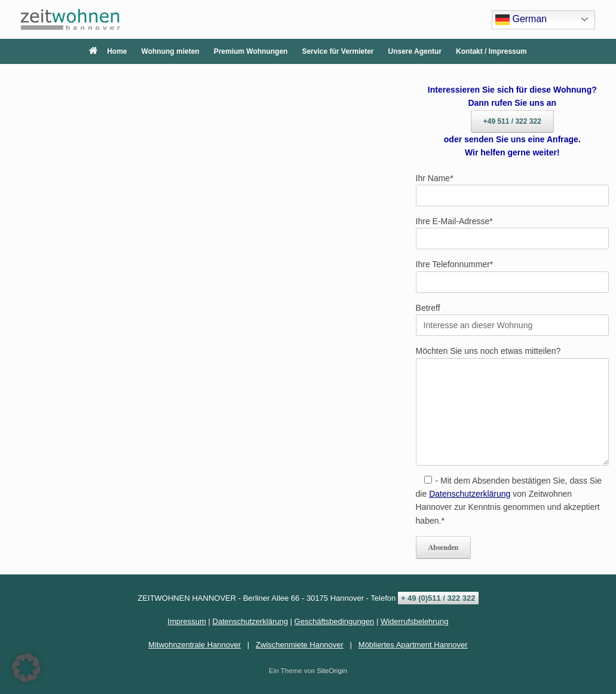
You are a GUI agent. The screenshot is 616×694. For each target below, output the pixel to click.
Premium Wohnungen (251, 51)
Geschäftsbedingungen (335, 621)
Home (108, 51)
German (521, 20)
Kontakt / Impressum (491, 51)
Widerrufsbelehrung (414, 621)
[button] (26, 668)
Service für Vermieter (338, 51)
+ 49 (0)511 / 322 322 (438, 598)
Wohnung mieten (171, 51)
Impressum (187, 621)
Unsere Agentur (415, 51)
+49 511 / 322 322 (512, 121)
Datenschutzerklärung (470, 494)
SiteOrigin (332, 671)
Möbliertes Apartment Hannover (413, 645)
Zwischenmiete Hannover (300, 645)
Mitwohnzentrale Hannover (194, 645)
